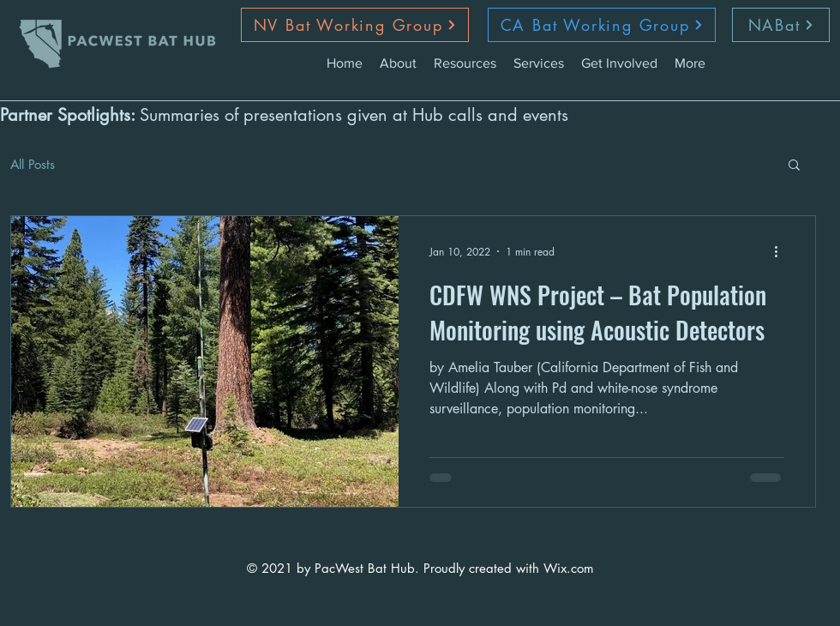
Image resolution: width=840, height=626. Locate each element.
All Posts (33, 164)
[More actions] (782, 251)
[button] (794, 166)
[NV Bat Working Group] (355, 25)
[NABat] (781, 25)
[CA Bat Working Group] (602, 25)
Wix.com (569, 568)
